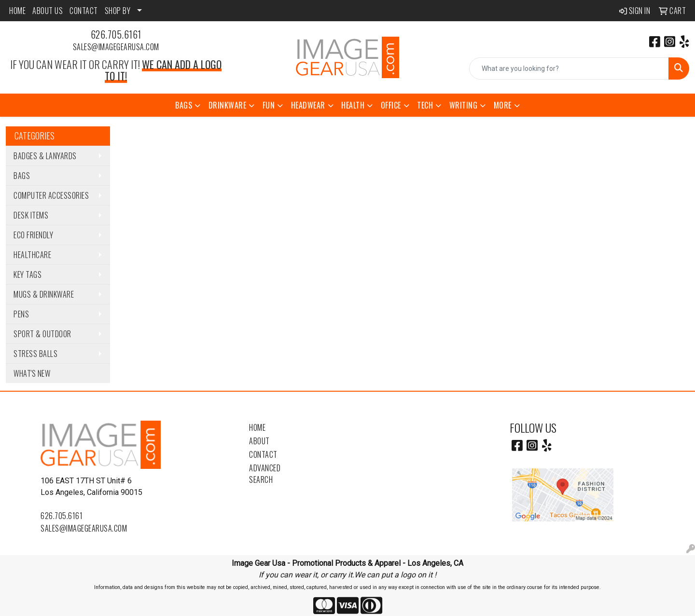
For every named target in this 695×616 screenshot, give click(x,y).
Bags (22, 176)
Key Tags (28, 274)
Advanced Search (265, 474)
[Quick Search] (569, 68)
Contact (263, 454)
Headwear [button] (308, 105)
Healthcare (32, 255)
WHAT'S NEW (32, 373)
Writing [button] (464, 105)
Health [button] (353, 105)
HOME (17, 11)
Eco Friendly (33, 235)
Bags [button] (184, 105)
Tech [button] (425, 105)
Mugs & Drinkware (44, 294)
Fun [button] (269, 105)
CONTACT (84, 11)
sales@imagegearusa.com (116, 47)
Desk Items (31, 215)
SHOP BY (118, 11)
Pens (21, 314)
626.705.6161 (116, 34)
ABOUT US (48, 11)
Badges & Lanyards (45, 156)
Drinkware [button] (228, 105)
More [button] (503, 105)
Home (257, 427)
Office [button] (391, 105)
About (259, 441)
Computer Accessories (51, 195)
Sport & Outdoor (42, 334)
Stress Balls (35, 354)
